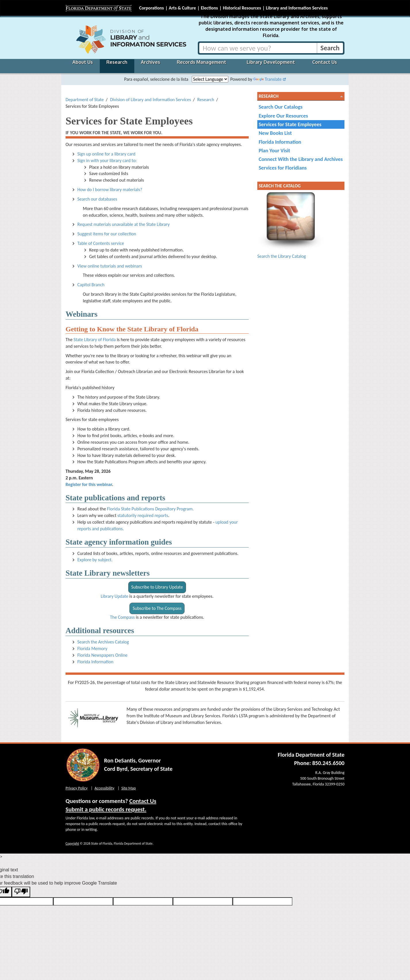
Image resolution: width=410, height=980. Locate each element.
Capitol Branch (91, 285)
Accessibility (105, 788)
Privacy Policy (77, 788)
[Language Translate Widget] (210, 79)
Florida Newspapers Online (102, 655)
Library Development (271, 62)
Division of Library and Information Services (151, 100)
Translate (267, 79)
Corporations (152, 8)
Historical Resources (242, 8)
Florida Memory (92, 648)
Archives (151, 62)
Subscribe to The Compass (157, 608)
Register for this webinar (89, 484)
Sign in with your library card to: (107, 161)
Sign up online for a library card (106, 154)
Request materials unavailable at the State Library (123, 224)
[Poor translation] (21, 892)
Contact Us (325, 62)
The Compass (122, 617)
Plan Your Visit (275, 150)
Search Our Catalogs (281, 107)
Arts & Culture (182, 8)
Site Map (129, 788)
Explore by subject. (95, 560)
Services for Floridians (283, 168)
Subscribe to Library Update (157, 587)
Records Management (202, 62)
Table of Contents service (101, 243)
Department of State (85, 100)
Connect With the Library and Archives (301, 159)
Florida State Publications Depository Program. (150, 509)
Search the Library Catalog (282, 256)
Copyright (72, 843)
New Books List (275, 133)
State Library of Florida (95, 340)
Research (117, 62)
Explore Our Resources (283, 116)
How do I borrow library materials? (110, 190)
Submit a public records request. (106, 809)
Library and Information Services (297, 8)
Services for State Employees (290, 124)
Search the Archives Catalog (103, 642)
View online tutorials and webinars (110, 266)
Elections (209, 8)
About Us (83, 62)
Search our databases (97, 199)
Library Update (114, 596)
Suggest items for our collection (107, 234)
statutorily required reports (143, 515)
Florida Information (95, 662)
